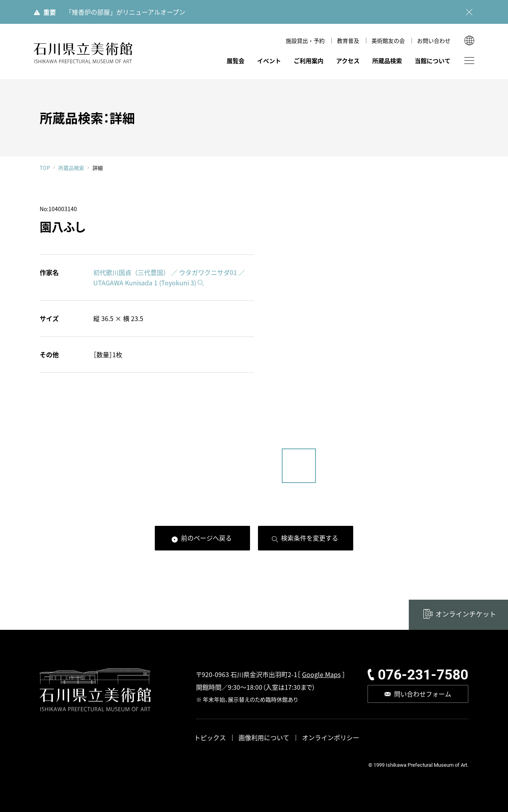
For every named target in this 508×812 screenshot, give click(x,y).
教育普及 (348, 40)
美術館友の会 (388, 40)
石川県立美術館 (83, 53)
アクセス (348, 61)
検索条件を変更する (310, 538)
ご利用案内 (309, 61)
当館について (433, 61)
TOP (45, 168)
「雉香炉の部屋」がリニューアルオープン (125, 12)
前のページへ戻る (206, 538)
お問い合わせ (434, 40)
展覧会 (236, 61)
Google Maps (321, 674)
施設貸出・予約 (305, 40)
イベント (269, 61)
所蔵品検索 (387, 61)
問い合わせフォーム (423, 694)
